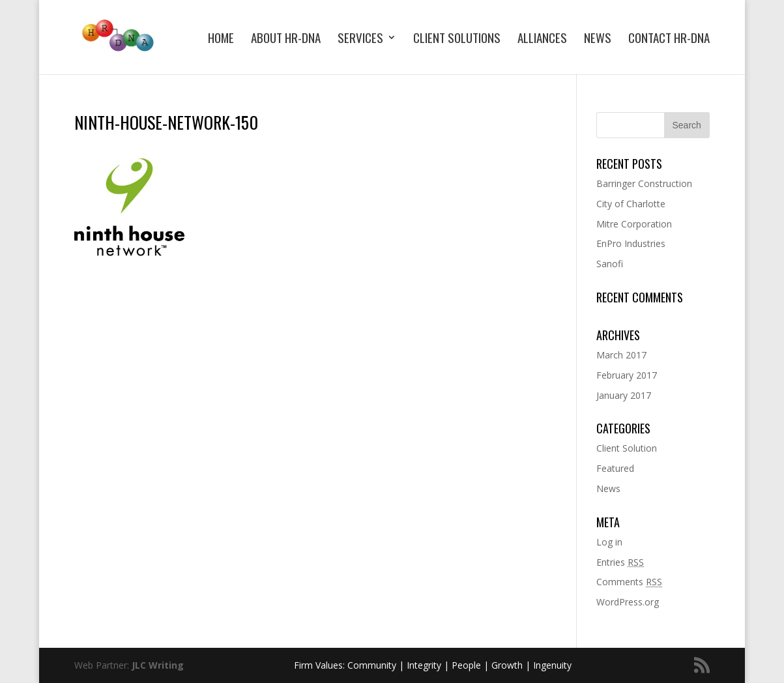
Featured (615, 468)
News (598, 39)
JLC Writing (158, 665)
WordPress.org (628, 602)
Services (360, 39)
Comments (629, 582)
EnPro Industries (631, 243)
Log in (609, 542)
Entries (620, 562)
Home (221, 39)
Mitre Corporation (634, 224)
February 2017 (627, 375)
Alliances (542, 39)
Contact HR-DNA (669, 39)
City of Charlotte (631, 204)
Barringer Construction (644, 183)
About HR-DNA (286, 39)
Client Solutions (457, 39)
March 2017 (621, 355)
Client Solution (627, 448)
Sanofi (610, 264)
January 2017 (624, 395)
